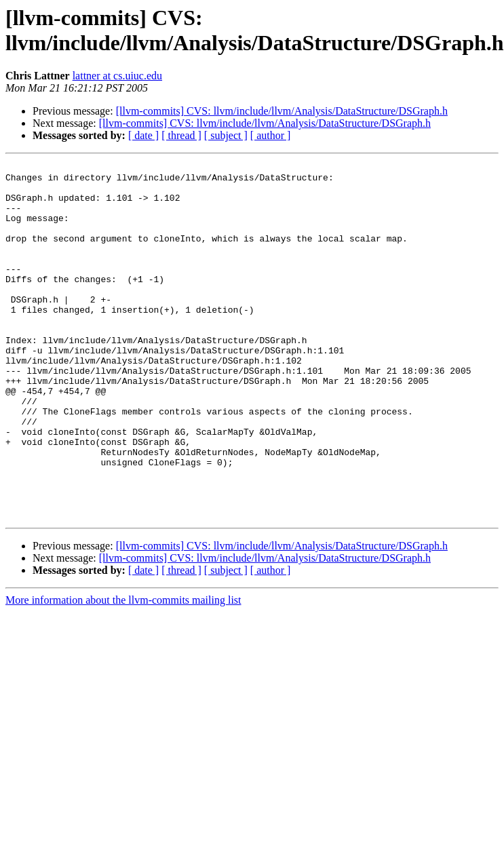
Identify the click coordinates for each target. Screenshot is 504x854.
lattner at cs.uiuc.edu (117, 76)
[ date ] (143, 135)
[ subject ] (226, 135)
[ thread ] (181, 135)
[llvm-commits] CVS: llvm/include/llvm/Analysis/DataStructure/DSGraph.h (282, 111)
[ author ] (271, 135)
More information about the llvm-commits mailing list (123, 671)
